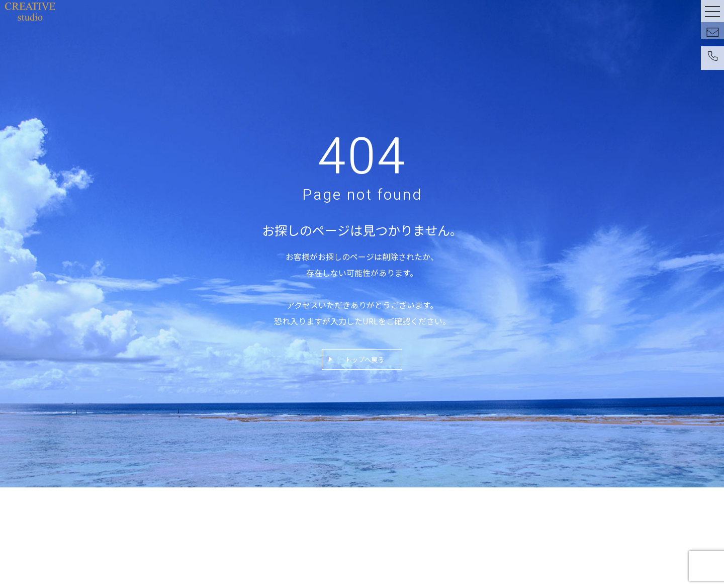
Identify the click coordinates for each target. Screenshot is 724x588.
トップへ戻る (365, 359)
